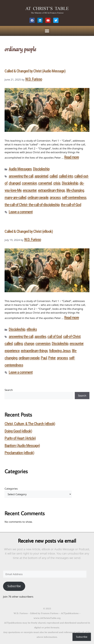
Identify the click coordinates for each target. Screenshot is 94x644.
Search (9, 390)
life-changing (75, 190)
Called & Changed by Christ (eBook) (29, 231)
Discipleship (41, 169)
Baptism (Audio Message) (22, 446)
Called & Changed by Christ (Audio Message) (35, 71)
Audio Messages (20, 169)
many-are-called (15, 198)
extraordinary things (52, 190)
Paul (44, 358)
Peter (52, 358)
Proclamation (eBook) (19, 453)
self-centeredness (74, 198)
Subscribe (14, 586)
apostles (40, 337)
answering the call (21, 176)
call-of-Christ (72, 337)
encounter (30, 190)
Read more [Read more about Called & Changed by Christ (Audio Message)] (72, 157)
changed (15, 183)
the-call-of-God (71, 205)
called (54, 176)
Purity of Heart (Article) (20, 438)
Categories (11, 489)
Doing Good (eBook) (18, 431)
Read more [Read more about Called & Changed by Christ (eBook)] (72, 318)
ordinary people (38, 198)
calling (18, 344)
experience (12, 351)
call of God (55, 337)
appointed (41, 176)
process (55, 198)
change (29, 344)
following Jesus (60, 351)
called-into (66, 176)
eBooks (32, 329)
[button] (47, 31)
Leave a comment (21, 212)
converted (45, 183)
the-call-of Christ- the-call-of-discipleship (32, 205)
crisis (57, 183)
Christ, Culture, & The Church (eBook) (30, 424)
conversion (29, 183)
